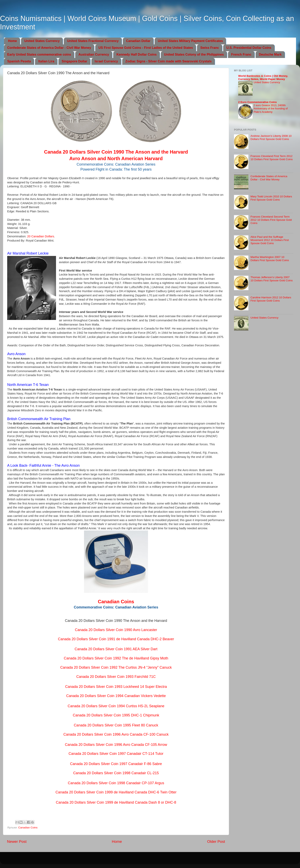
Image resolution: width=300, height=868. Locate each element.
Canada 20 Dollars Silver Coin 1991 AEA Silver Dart (116, 649)
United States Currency (42, 41)
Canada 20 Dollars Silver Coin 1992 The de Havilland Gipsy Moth (116, 658)
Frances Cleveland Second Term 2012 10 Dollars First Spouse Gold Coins (271, 220)
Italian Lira (46, 61)
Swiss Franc (209, 48)
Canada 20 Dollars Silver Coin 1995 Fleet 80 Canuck (116, 725)
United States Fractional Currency (93, 41)
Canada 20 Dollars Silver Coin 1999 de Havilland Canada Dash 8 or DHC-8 (116, 802)
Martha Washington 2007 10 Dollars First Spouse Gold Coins (270, 259)
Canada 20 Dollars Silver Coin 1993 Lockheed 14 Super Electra (116, 687)
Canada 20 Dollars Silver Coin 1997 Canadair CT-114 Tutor (116, 754)
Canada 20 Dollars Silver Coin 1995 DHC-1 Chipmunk (116, 715)
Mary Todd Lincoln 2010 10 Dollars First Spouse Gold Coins (271, 198)
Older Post (216, 842)
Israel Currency (106, 61)
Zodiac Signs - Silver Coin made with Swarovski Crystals (168, 61)
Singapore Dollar (74, 61)
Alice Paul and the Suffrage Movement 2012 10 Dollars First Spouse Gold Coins (269, 240)
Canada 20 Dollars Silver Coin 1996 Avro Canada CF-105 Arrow (116, 745)
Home (12, 41)
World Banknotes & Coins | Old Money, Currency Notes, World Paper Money (263, 77)
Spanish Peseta (19, 61)
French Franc (241, 54)
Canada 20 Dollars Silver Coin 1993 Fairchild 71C (116, 677)
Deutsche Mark (270, 54)
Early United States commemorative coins (39, 54)
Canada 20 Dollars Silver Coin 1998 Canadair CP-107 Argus (116, 783)
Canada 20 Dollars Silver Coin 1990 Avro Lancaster (116, 630)
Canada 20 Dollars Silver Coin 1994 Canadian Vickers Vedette (116, 696)
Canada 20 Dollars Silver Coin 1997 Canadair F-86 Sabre (116, 764)
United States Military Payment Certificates (190, 41)
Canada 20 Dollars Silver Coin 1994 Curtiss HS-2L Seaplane (116, 706)
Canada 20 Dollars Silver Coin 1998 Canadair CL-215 (116, 773)
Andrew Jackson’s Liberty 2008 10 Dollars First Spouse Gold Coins (271, 137)
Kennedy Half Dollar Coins (136, 54)
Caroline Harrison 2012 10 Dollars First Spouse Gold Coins (271, 299)
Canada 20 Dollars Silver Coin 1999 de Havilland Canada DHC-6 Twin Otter (116, 792)
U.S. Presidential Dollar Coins (249, 48)
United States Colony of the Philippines (194, 54)
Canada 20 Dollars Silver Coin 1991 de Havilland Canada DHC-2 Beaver (116, 639)
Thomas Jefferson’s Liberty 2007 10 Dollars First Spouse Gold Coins (271, 279)
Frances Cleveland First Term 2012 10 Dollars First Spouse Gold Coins (271, 158)
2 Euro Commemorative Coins (257, 102)
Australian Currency (94, 54)
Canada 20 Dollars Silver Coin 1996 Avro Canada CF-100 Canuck (116, 734)
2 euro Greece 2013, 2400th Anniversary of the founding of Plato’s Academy (271, 109)
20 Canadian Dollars (41, 236)
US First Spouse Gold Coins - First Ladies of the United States (146, 48)
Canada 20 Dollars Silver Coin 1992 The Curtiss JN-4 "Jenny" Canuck (116, 667)
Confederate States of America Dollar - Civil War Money (49, 48)
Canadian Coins (28, 828)
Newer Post (17, 842)
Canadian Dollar (138, 41)
